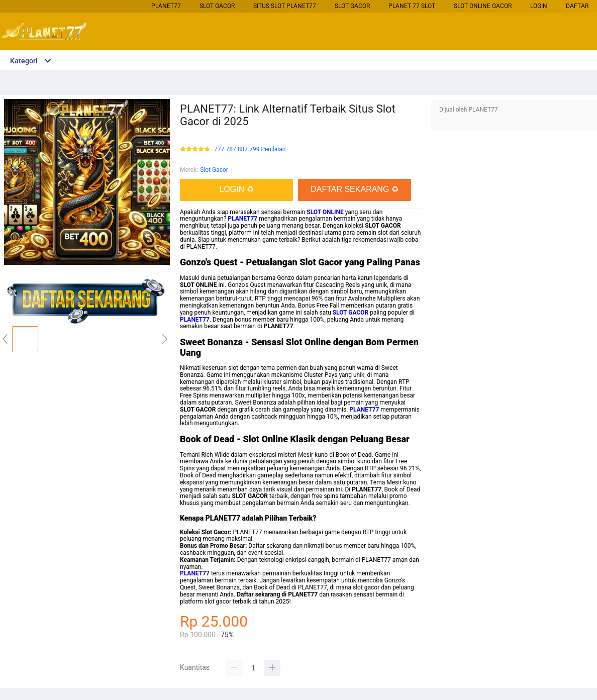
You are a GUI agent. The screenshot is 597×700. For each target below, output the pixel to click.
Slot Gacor (217, 6)
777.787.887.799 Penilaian (250, 149)
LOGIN (539, 6)
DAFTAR (577, 6)
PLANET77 (166, 6)
